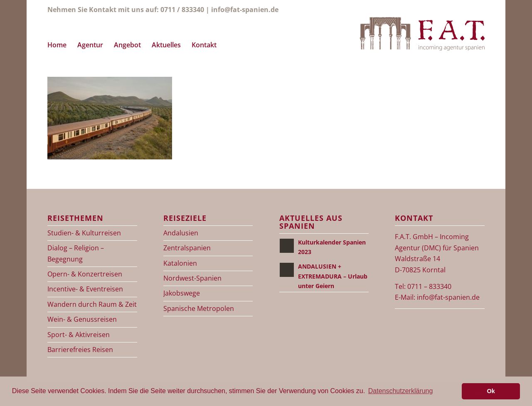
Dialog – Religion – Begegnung (76, 253)
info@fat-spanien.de (245, 10)
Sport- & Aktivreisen (79, 335)
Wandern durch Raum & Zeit (92, 304)
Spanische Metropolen (199, 308)
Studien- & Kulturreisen (84, 233)
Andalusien (181, 233)
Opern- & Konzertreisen (85, 274)
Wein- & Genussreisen (82, 319)
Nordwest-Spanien (192, 278)
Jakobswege (182, 293)
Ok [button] (491, 391)
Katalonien (180, 263)
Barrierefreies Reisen (80, 350)
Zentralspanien (187, 248)
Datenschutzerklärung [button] (401, 391)
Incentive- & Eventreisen (85, 289)
